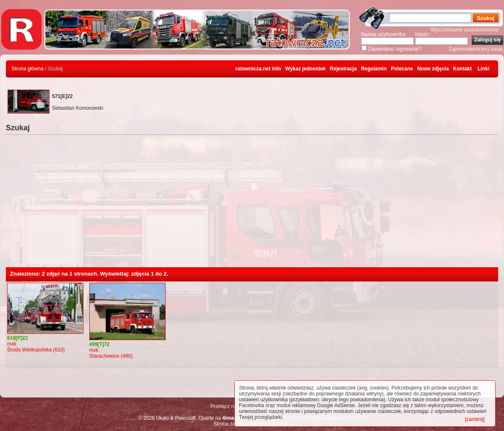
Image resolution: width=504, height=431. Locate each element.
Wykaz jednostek (305, 69)
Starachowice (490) (111, 356)
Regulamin (374, 69)
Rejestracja (343, 69)
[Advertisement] (252, 204)
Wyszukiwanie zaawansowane (465, 30)
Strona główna (27, 69)
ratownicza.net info (258, 69)
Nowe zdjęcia (433, 69)
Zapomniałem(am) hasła (476, 49)
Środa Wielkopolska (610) (36, 350)
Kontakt (462, 69)
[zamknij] (475, 419)
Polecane (402, 69)
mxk (12, 344)
